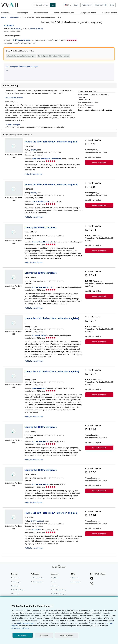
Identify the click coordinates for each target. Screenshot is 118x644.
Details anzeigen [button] (14, 125)
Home (4, 17)
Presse (53, 582)
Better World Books (41, 441)
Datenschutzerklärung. (20, 628)
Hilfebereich (75, 578)
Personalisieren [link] (67, 635)
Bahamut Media (39, 335)
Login (76, 5)
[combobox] (41, 5)
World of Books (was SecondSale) (47, 159)
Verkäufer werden (110, 13)
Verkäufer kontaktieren (34, 174)
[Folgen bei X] (92, 584)
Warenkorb (15, 594)
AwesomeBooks (39, 388)
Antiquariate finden (88, 13)
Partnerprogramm (37, 582)
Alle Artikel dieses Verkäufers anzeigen (21, 56)
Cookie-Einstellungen (26, 623)
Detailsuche (6, 13)
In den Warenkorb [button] (99, 163)
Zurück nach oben (59, 567)
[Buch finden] (53, 5)
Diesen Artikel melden (14, 98)
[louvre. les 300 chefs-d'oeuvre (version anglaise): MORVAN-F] (21, 22)
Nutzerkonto (87, 5)
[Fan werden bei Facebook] (92, 579)
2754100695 (16, 29)
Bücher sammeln (41, 13)
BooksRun (37, 530)
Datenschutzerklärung (58, 590)
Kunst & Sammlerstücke (64, 13)
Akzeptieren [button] (23, 635)
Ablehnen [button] (44, 635)
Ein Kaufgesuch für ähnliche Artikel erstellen (53, 56)
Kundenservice (76, 582)
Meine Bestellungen (18, 590)
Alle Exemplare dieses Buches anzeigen (22, 66)
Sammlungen (22, 13)
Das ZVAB (54, 578)
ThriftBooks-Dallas (41, 202)
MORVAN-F (14, 17)
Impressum (55, 586)
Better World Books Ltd (43, 242)
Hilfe (112, 5)
